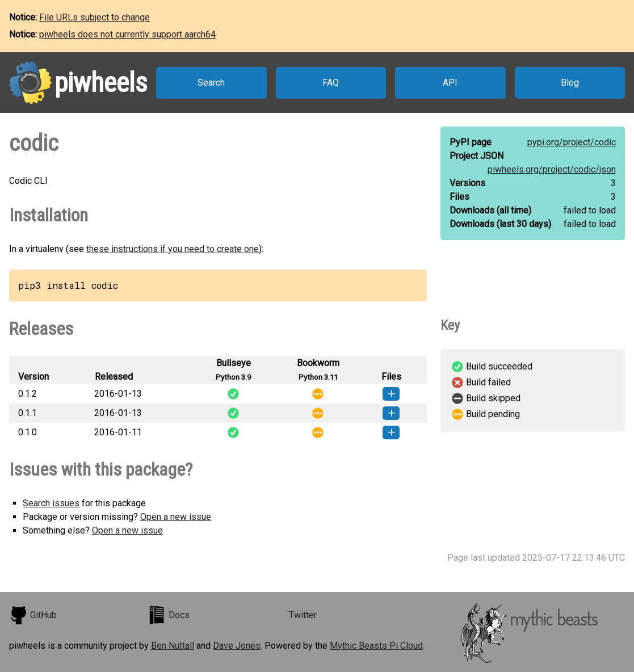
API (450, 83)
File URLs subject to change (95, 17)
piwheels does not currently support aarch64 (127, 34)
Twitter (303, 615)
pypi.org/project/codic (572, 142)
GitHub (33, 615)
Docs (169, 615)
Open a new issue (176, 517)
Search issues (51, 503)
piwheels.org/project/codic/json (552, 169)
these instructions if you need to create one (173, 249)
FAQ (331, 83)
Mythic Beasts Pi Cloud (376, 646)
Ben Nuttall (173, 646)
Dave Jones (237, 646)
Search (211, 83)
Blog (570, 83)
